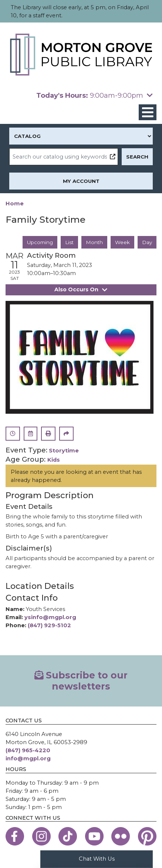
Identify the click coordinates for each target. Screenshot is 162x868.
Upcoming (40, 242)
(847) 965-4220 (28, 750)
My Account (81, 181)
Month (94, 242)
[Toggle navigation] (148, 112)
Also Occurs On (81, 290)
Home (15, 204)
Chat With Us (97, 859)
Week (122, 242)
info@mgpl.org (28, 758)
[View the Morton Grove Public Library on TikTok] (68, 836)
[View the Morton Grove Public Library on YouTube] (94, 836)
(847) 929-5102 (49, 625)
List (69, 242)
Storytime (64, 451)
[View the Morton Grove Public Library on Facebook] (15, 836)
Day (147, 242)
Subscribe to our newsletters (81, 681)
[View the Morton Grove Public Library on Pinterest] (147, 836)
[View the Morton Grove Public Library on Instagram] (41, 836)
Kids (54, 460)
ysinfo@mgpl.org (50, 617)
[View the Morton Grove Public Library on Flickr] (121, 836)
